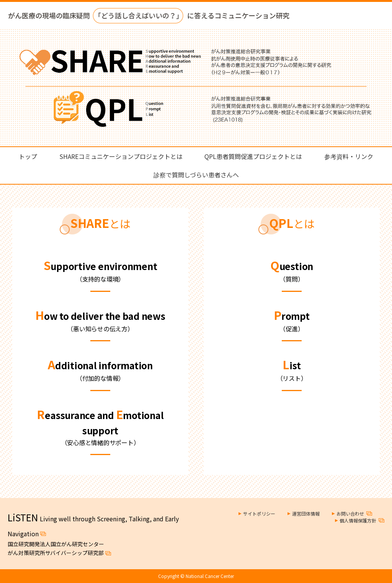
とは (100, 223)
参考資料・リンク (349, 156)
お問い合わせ (350, 513)
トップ (28, 156)
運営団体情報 (306, 513)
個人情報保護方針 (358, 520)
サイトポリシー (259, 513)
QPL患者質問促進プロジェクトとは (253, 156)
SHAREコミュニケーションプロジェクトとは (121, 156)
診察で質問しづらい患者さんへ (196, 175)
